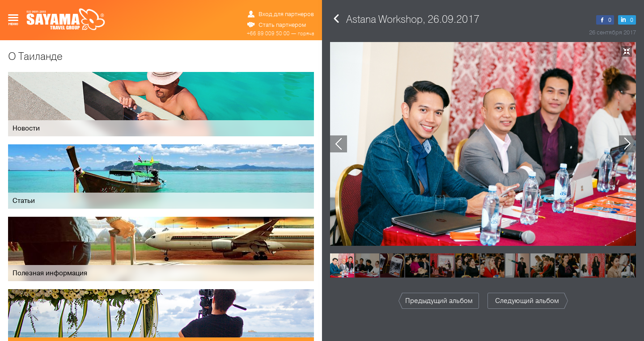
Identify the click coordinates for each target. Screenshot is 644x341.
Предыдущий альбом (439, 301)
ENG (282, 7)
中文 (309, 7)
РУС (272, 7)
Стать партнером (282, 25)
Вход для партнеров (286, 14)
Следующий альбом (527, 301)
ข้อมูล (295, 7)
